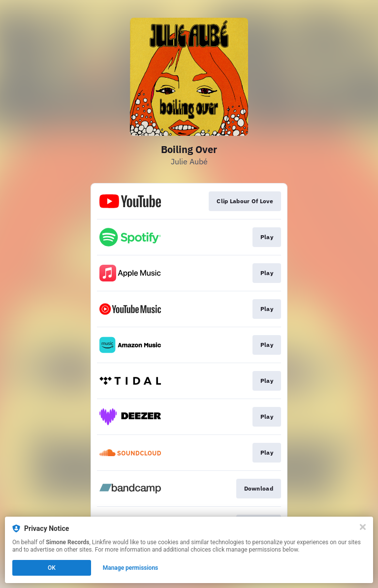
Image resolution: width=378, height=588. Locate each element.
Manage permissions (131, 568)
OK (52, 568)
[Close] (363, 527)
